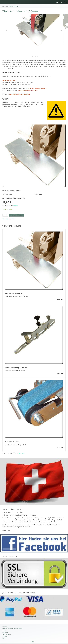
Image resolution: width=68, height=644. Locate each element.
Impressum (5, 627)
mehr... (11, 6)
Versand (16, 206)
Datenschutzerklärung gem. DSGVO (12, 629)
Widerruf (5, 632)
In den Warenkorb (17, 215)
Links (4, 638)
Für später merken (8, 219)
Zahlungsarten (7, 634)
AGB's (4, 631)
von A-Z (16, 6)
